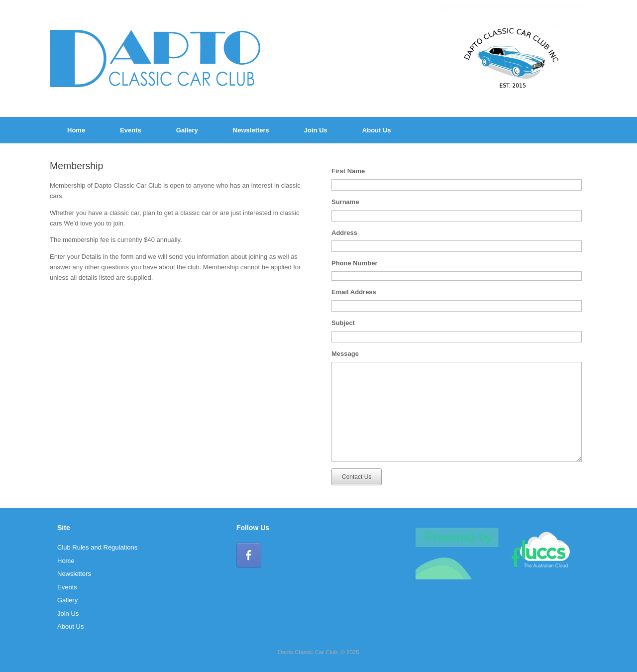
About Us (377, 130)
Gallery (187, 130)
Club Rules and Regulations (97, 547)
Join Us (316, 130)
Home (76, 130)
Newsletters (251, 130)
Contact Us (357, 477)
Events (131, 130)
